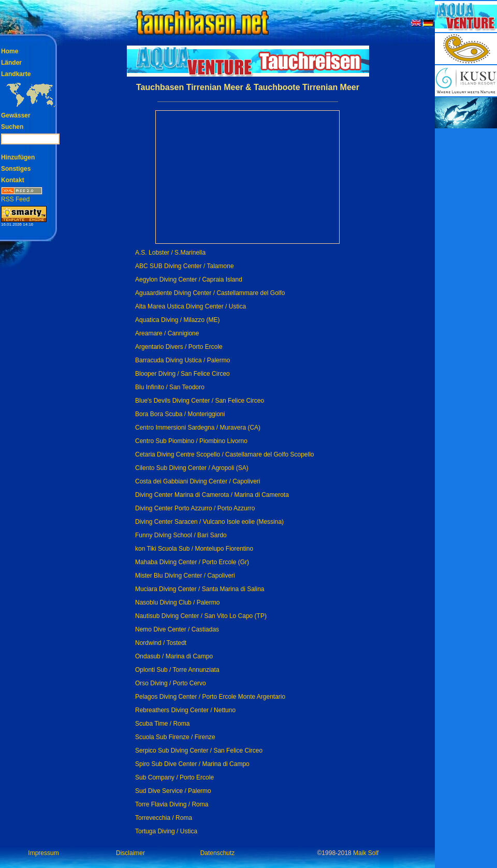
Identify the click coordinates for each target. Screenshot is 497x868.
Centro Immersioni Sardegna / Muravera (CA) (198, 428)
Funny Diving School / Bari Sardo (181, 535)
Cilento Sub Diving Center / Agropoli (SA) (192, 468)
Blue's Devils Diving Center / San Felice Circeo (200, 401)
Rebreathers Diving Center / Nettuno (185, 710)
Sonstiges (16, 169)
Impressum (43, 853)
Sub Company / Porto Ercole (174, 777)
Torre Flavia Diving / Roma (172, 804)
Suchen (12, 127)
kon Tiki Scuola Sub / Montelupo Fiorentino (194, 549)
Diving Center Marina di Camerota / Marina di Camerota (212, 495)
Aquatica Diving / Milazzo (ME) (177, 320)
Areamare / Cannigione (167, 333)
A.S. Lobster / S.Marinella (170, 253)
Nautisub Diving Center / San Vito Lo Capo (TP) (201, 616)
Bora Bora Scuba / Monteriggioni (180, 414)
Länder (11, 63)
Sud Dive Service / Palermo (173, 791)
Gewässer (16, 115)
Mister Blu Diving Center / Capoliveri (185, 576)
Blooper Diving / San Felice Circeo (182, 374)
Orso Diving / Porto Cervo (171, 683)
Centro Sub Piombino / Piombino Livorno (191, 441)
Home (10, 51)
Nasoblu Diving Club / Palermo (177, 602)
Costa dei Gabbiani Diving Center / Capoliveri (198, 481)
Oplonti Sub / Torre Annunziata (177, 670)
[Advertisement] (466, 285)
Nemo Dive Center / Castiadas (177, 629)
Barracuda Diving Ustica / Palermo (182, 360)
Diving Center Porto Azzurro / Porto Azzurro (195, 508)
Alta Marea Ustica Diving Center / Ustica (191, 306)
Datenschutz (218, 853)
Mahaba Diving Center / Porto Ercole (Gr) (192, 562)
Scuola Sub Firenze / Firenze (175, 737)
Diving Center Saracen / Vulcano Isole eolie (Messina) (209, 522)
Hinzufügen (18, 157)
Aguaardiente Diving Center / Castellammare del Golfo (210, 293)
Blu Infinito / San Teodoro (170, 387)
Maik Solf (366, 853)
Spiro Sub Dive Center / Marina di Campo (192, 764)
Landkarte (16, 74)
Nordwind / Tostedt (161, 643)
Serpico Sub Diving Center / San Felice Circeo (199, 751)
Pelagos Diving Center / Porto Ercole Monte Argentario (210, 697)
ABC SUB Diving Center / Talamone (185, 266)
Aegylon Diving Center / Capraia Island (189, 279)
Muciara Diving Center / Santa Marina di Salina (200, 589)
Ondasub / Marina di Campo (174, 656)
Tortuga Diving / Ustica (166, 831)
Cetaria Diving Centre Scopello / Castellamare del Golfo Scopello (225, 454)
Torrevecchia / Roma (164, 818)
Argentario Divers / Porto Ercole (179, 347)
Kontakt (13, 180)
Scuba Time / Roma (162, 724)
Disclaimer (130, 853)
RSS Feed (22, 196)
